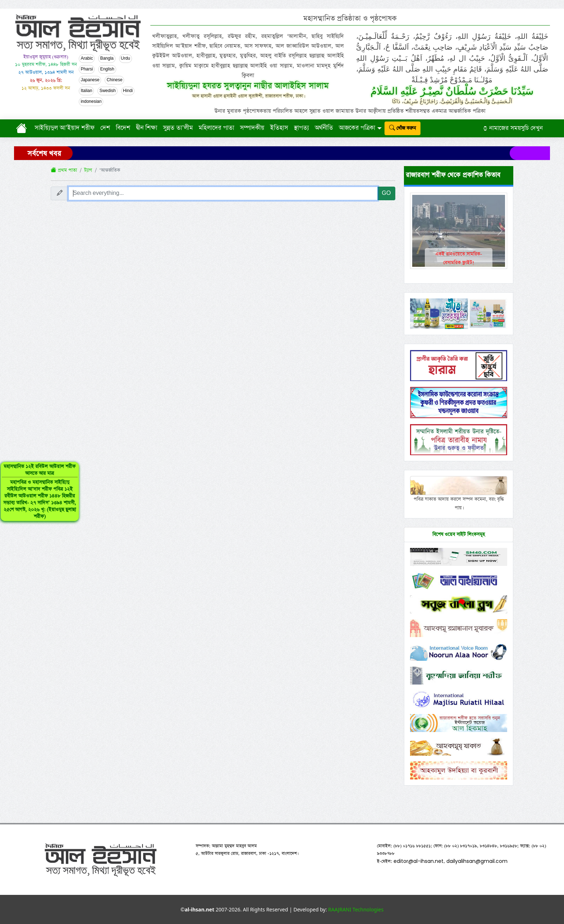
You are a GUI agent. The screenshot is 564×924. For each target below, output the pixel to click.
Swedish (107, 91)
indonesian (91, 102)
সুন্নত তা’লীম (178, 128)
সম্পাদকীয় (252, 128)
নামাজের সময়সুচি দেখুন (513, 128)
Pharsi (87, 69)
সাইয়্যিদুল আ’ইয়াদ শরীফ (65, 128)
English (107, 69)
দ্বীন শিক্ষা (147, 128)
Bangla (107, 59)
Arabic (87, 59)
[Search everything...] (223, 193)
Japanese (90, 80)
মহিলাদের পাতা (216, 128)
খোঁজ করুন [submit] (402, 128)
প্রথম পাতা (64, 170)
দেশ (105, 128)
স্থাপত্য (301, 128)
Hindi (128, 91)
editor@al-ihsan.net (419, 861)
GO (386, 193)
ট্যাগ (88, 170)
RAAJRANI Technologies (356, 909)
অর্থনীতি (324, 128)
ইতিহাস (279, 128)
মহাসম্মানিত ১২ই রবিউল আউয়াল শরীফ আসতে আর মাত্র (30, 498)
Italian (86, 91)
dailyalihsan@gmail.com (477, 861)
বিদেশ (123, 128)
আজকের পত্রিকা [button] (357, 128)
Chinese (114, 80)
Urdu (126, 59)
